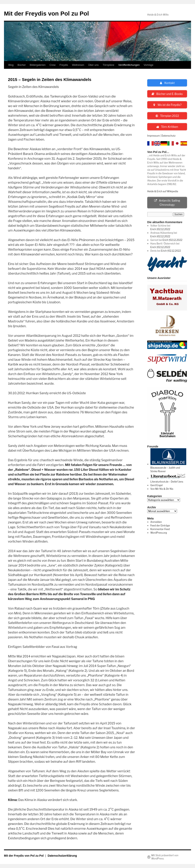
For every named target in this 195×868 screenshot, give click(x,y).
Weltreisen (78, 65)
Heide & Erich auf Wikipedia (163, 191)
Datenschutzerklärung (62, 856)
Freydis (64, 65)
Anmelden (156, 522)
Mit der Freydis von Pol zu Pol (46, 13)
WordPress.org (159, 533)
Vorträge (149, 65)
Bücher (22, 65)
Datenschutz (168, 136)
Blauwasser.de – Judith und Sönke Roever (168, 468)
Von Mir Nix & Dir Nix (162, 489)
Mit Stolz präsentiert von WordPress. (165, 857)
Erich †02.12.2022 (160, 229)
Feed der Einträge (160, 526)
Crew (53, 65)
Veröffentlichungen (129, 65)
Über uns (93, 65)
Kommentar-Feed (160, 529)
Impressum (154, 136)
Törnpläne (109, 65)
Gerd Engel (156, 485)
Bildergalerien (38, 65)
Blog (11, 65)
